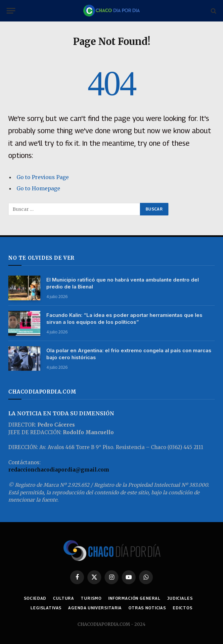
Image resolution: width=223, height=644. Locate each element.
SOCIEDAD (35, 598)
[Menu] (11, 11)
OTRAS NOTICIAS (147, 608)
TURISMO (91, 598)
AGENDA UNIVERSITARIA (95, 608)
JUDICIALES (180, 598)
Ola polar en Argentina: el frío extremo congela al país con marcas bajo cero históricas (129, 354)
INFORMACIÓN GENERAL (134, 598)
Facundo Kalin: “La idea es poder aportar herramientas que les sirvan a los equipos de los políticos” (124, 319)
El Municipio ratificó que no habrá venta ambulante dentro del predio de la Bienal (123, 283)
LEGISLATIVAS (46, 608)
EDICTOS (183, 608)
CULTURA (64, 598)
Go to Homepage (38, 188)
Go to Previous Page (43, 177)
